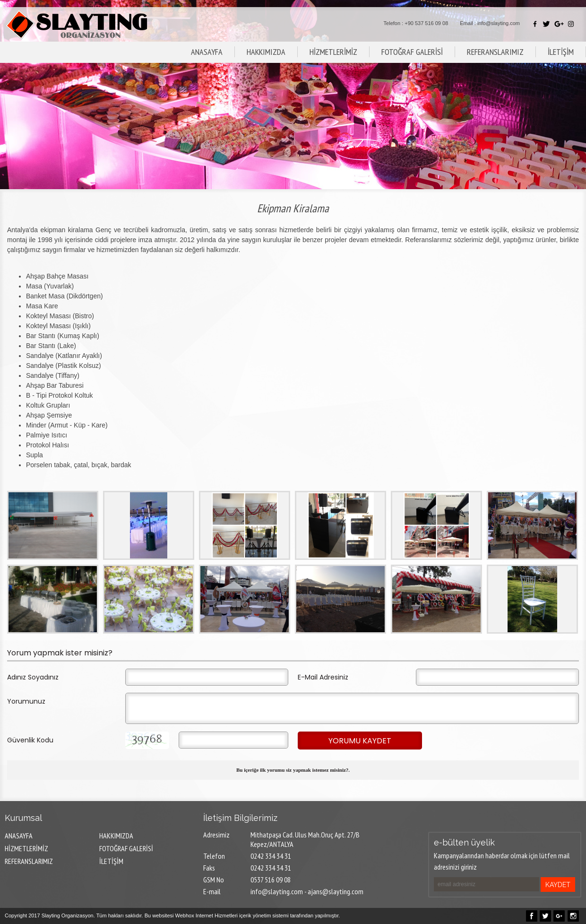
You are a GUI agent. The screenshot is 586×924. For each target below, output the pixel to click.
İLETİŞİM (561, 52)
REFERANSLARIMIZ (495, 52)
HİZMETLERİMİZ (333, 52)
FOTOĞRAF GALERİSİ (412, 52)
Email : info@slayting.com (490, 23)
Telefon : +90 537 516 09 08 (416, 23)
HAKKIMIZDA (266, 52)
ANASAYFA (207, 52)
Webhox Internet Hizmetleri (207, 915)
